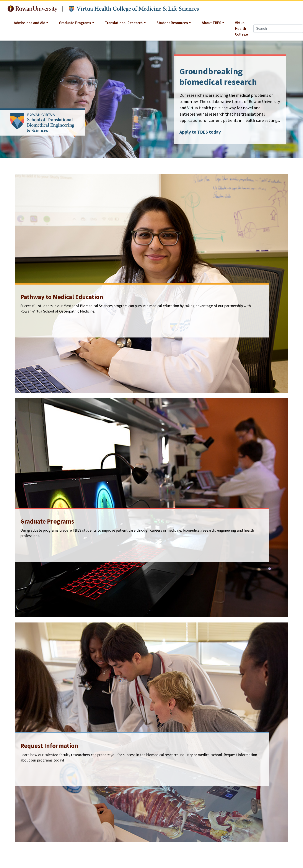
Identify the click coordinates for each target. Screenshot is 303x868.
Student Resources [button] (172, 23)
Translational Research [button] (124, 23)
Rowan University (33, 9)
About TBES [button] (212, 23)
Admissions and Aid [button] (30, 23)
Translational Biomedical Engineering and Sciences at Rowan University (134, 9)
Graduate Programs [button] (75, 23)
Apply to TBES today (200, 132)
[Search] (278, 29)
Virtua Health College (241, 29)
